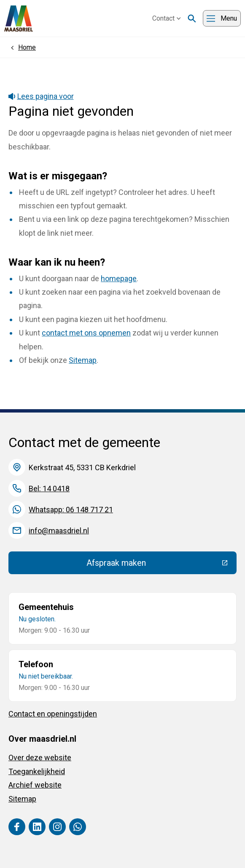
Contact (167, 18)
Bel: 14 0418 (49, 489)
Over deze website (40, 758)
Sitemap (83, 360)
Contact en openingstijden (53, 714)
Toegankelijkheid (37, 771)
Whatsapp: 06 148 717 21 (71, 510)
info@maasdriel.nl (59, 531)
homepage (119, 278)
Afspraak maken (162, 565)
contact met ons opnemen (86, 333)
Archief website (35, 785)
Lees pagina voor (41, 96)
